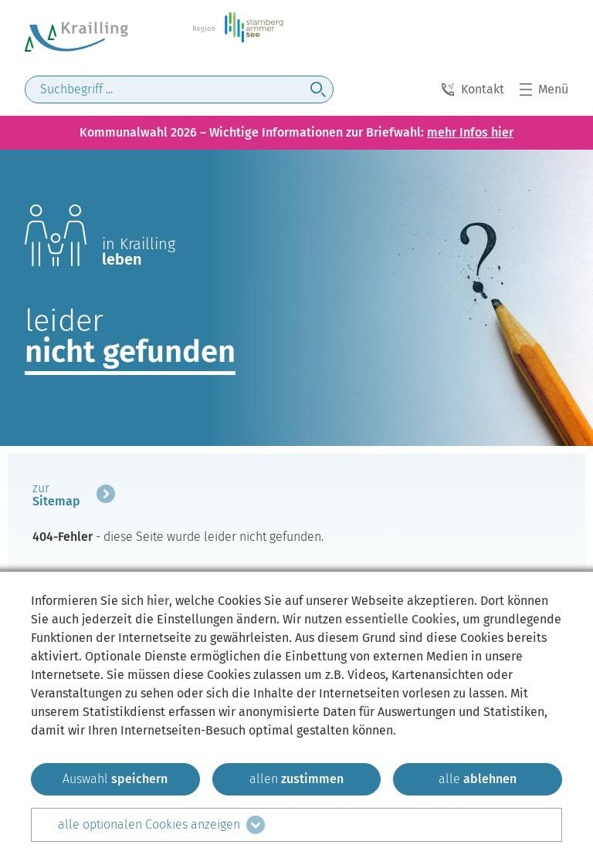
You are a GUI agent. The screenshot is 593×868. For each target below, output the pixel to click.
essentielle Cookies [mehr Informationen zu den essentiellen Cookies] (401, 619)
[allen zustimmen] (297, 779)
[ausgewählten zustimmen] (115, 779)
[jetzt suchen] (318, 90)
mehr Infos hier (470, 132)
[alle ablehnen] (478, 779)
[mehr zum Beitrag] (74, 497)
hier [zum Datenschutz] (158, 601)
